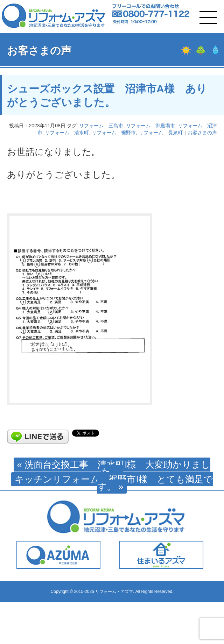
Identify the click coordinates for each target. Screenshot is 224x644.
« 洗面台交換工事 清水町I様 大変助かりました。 (114, 468)
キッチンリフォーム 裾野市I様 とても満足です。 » (114, 483)
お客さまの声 (202, 133)
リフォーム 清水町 (67, 133)
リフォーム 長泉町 (161, 133)
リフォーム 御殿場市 (150, 126)
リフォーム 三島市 (101, 126)
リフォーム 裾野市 (114, 133)
